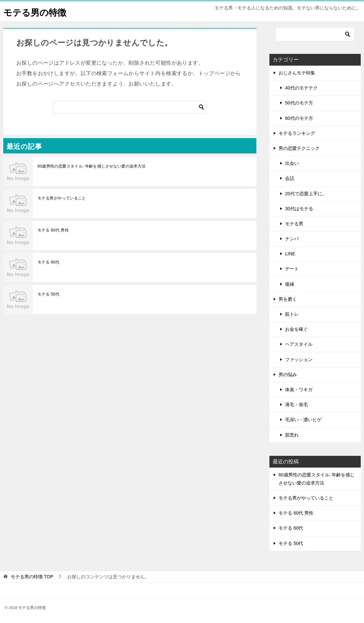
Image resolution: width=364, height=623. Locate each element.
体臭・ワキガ (299, 390)
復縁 (290, 284)
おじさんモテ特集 (297, 73)
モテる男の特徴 (38, 11)
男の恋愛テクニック (299, 148)
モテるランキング (297, 133)
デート (292, 269)
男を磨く (288, 299)
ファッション (299, 359)
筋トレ (292, 314)
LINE (290, 254)
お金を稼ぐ (296, 329)
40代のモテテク (301, 88)
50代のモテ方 (299, 103)
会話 (290, 178)
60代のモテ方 (299, 118)
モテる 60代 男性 (53, 230)
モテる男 (294, 224)
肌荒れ (292, 435)
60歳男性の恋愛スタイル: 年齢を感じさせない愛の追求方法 (92, 166)
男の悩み (288, 375)
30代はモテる (299, 209)
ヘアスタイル (299, 344)
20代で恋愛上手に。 (306, 194)
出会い (292, 163)
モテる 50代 (48, 294)
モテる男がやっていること (62, 198)
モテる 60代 (48, 262)
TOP (32, 577)
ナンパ (292, 239)
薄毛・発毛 (296, 405)
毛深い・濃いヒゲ (303, 420)
